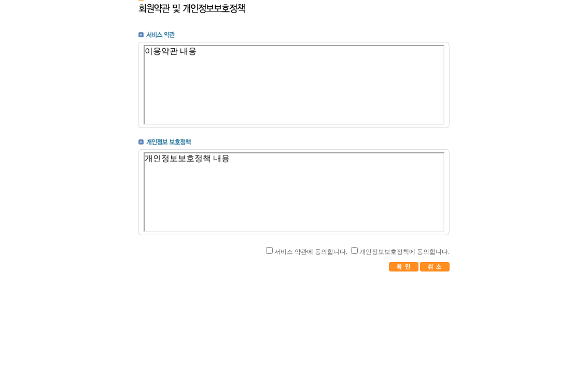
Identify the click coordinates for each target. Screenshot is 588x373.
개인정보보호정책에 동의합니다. (404, 252)
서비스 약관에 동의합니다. (311, 252)
